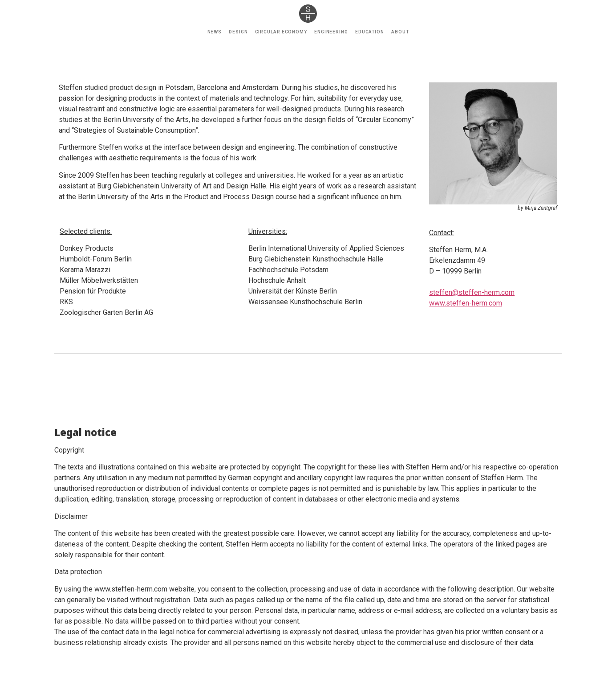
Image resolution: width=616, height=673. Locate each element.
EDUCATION (370, 32)
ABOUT (400, 32)
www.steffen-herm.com (466, 303)
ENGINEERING (331, 32)
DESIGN (238, 32)
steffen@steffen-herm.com (472, 292)
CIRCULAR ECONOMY (281, 32)
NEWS (215, 32)
